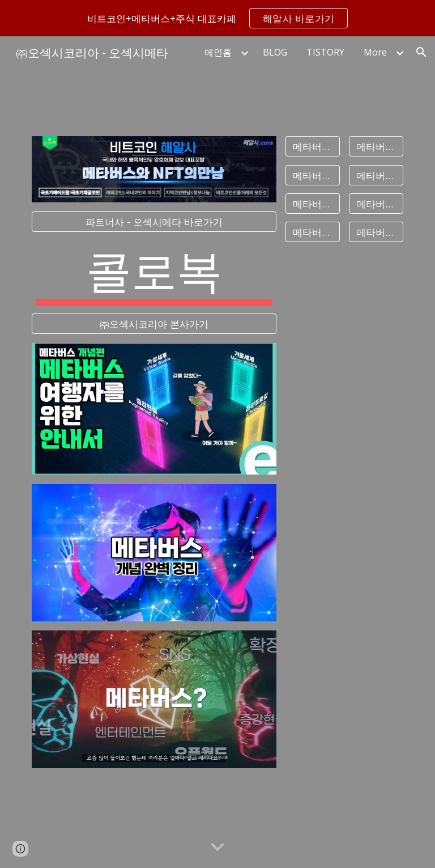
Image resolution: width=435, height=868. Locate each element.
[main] (154, 273)
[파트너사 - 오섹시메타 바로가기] (154, 221)
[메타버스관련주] (312, 175)
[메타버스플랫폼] (312, 203)
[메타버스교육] (312, 232)
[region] (217, 18)
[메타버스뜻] (312, 147)
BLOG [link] (275, 52)
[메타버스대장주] (376, 147)
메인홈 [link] (218, 52)
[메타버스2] (376, 175)
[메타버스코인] (376, 232)
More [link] (375, 52)
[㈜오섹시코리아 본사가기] (154, 323)
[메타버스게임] (376, 203)
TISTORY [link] (325, 52)
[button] (421, 52)
